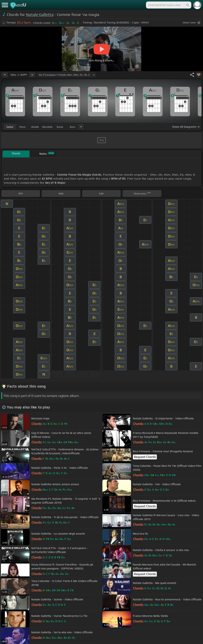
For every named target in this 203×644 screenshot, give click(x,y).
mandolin (47, 127)
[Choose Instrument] (81, 127)
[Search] (187, 5)
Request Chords (145, 457)
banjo (60, 127)
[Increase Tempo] (32, 75)
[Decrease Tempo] (5, 75)
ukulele (35, 127)
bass (73, 127)
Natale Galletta (40, 15)
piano (22, 127)
